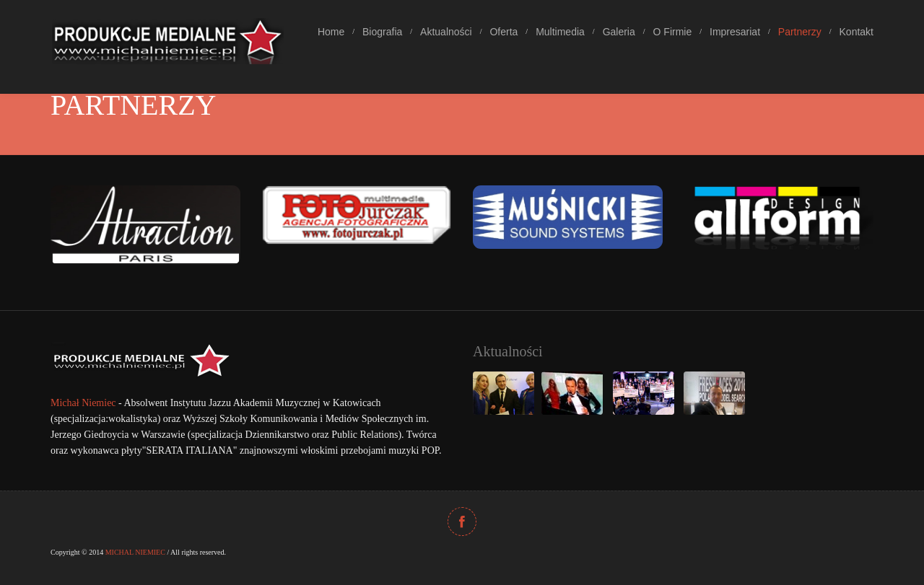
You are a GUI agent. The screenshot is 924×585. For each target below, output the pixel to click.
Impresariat (735, 32)
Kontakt (857, 32)
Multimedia (560, 32)
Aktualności (446, 32)
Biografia (382, 32)
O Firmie (673, 32)
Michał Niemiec (83, 403)
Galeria (619, 32)
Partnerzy (800, 32)
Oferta (504, 32)
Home (331, 32)
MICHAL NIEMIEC (135, 552)
